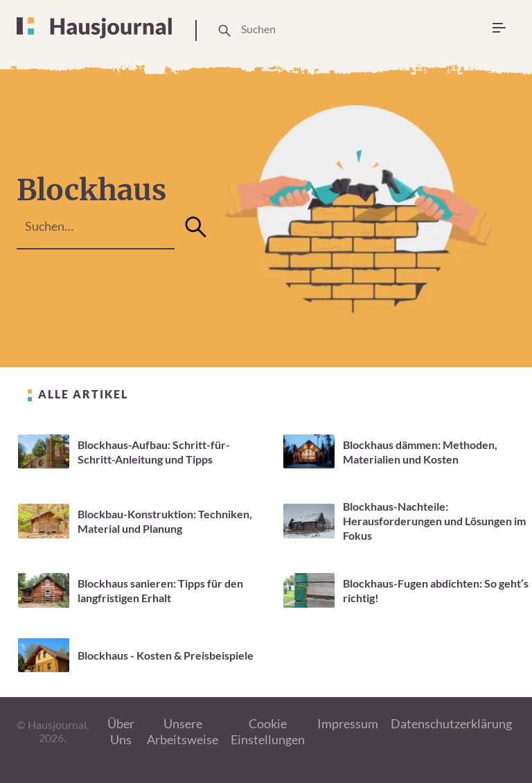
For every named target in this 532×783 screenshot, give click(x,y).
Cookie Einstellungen (268, 731)
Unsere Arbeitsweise (183, 731)
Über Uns (121, 731)
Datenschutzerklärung (451, 723)
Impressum (348, 723)
